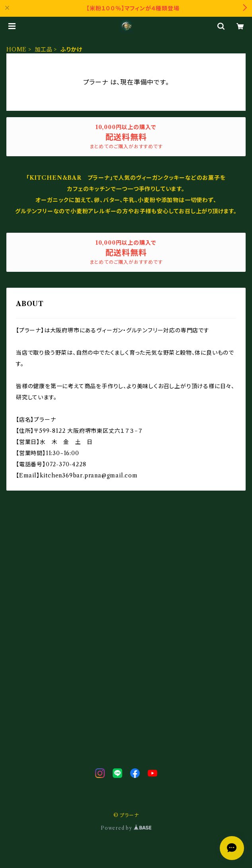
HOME (17, 49)
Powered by (126, 828)
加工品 (43, 49)
